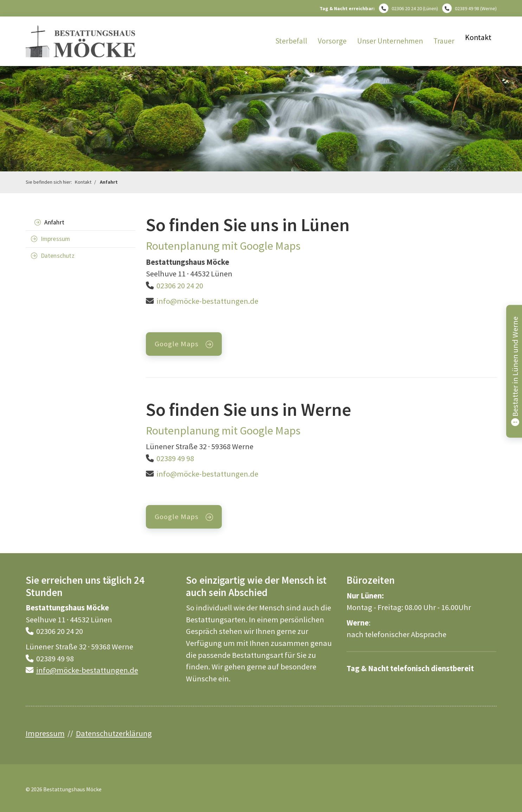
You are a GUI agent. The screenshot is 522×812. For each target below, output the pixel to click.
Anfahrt (109, 182)
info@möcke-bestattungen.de (207, 301)
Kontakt (478, 37)
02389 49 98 (467, 8)
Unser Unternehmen (390, 41)
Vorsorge (332, 41)
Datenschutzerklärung (114, 733)
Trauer (444, 41)
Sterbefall (291, 41)
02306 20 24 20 (407, 8)
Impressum (56, 239)
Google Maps (177, 344)
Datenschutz (58, 256)
